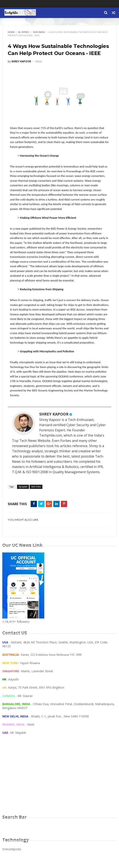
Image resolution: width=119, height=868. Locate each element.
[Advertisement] (59, 779)
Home (11, 32)
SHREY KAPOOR (54, 414)
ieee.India (39, 32)
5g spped (24, 32)
